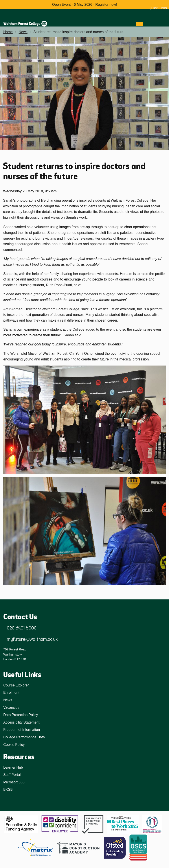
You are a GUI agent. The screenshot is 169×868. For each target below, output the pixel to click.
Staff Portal (12, 775)
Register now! (106, 5)
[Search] (147, 24)
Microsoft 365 (14, 782)
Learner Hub (13, 767)
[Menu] (140, 24)
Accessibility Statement (21, 722)
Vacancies (11, 708)
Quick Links (158, 8)
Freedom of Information (22, 730)
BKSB (8, 789)
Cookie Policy (14, 745)
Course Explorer (16, 685)
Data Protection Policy (21, 715)
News (8, 700)
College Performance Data (24, 737)
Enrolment (11, 693)
